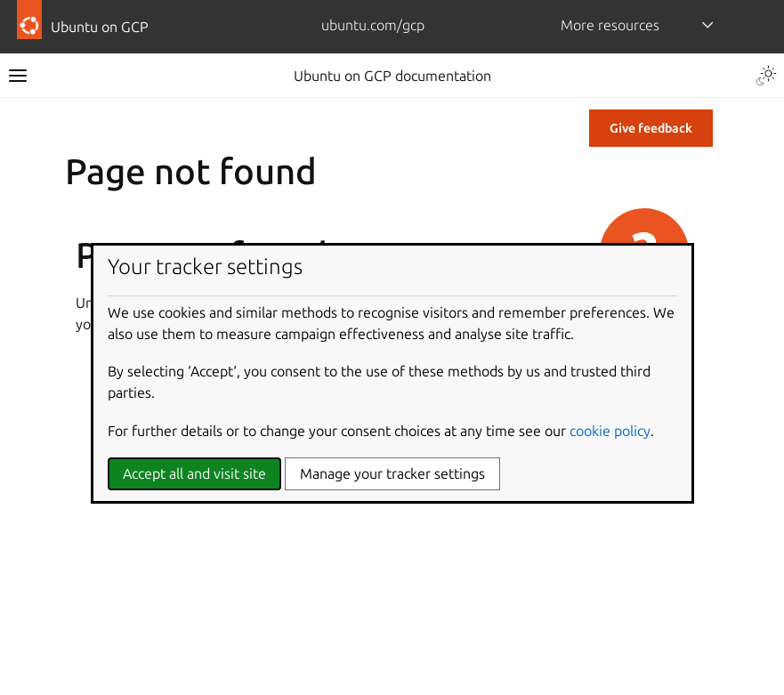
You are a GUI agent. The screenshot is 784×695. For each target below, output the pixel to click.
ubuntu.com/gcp (373, 25)
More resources (610, 25)
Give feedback (651, 128)
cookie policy (610, 431)
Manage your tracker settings (392, 473)
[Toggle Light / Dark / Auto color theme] (766, 76)
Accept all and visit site (194, 473)
